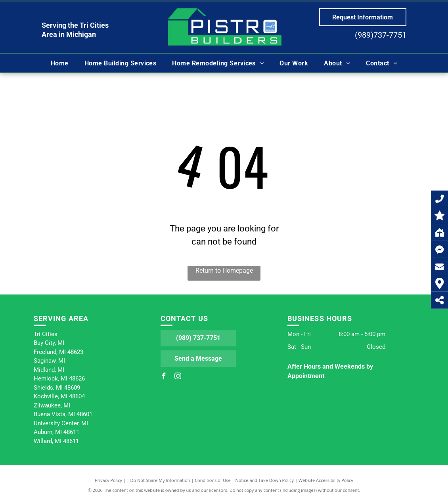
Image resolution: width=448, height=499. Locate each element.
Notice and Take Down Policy (265, 480)
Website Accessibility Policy (326, 480)
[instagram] (178, 377)
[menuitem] (60, 63)
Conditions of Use (213, 480)
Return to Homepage (224, 271)
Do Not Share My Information (160, 480)
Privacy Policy (108, 480)
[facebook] (164, 377)
